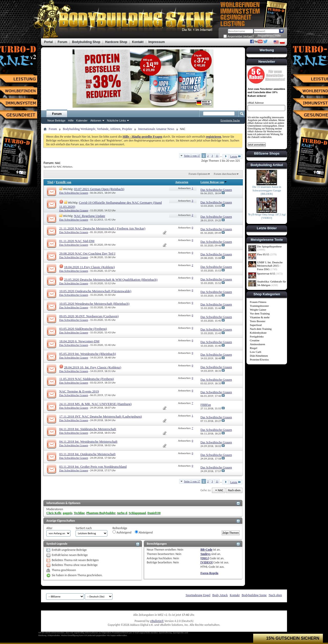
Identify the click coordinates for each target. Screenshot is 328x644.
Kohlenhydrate (258, 333)
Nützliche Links (116, 121)
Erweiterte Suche (230, 120)
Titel (50, 182)
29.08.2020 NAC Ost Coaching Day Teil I (87, 253)
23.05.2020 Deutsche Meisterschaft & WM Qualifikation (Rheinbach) (111, 280)
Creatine (255, 340)
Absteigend (144, 532)
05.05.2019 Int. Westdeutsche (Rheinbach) (88, 354)
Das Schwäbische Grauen (74, 193)
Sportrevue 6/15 (266, 274)
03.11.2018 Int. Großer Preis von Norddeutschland (93, 467)
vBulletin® (157, 621)
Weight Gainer (258, 310)
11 (217, 156)
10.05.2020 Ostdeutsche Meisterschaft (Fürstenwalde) (95, 291)
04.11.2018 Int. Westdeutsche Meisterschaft (88, 441)
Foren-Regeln (209, 573)
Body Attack (220, 595)
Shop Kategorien (267, 294)
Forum (57, 114)
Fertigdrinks (257, 336)
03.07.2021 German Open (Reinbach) (99, 189)
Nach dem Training (261, 329)
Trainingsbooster (259, 306)
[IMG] (205, 558)
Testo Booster (258, 321)
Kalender (82, 121)
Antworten (182, 182)
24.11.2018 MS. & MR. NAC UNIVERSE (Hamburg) (95, 404)
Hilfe (278, 36)
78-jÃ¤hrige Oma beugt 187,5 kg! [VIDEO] (267, 216)
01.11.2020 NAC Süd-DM (77, 241)
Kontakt (235, 595)
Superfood (256, 325)
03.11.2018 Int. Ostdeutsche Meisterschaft (87, 454)
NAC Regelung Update (90, 216)
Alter (49, 528)
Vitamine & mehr (260, 317)
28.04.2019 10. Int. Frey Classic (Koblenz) (93, 367)
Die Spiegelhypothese (269, 246)
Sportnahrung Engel (198, 595)
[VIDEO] (206, 562)
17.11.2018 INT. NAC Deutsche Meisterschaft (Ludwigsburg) (101, 416)
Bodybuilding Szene (254, 595)
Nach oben (234, 490)
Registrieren (265, 36)
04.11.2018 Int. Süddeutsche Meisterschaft (88, 429)
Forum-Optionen (198, 174)
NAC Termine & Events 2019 (79, 391)
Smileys (205, 554)
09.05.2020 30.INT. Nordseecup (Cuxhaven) (89, 316)
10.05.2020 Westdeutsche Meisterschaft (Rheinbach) (94, 304)
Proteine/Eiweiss (259, 359)
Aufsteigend (122, 532)
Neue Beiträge (56, 121)
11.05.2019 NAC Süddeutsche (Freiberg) (86, 379)
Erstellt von (64, 182)
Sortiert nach (84, 528)
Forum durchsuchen (225, 174)
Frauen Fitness (258, 302)
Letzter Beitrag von (214, 182)
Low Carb (255, 352)
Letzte (236, 156)
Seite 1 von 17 (192, 156)
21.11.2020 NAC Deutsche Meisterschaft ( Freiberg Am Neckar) (102, 228)
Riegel (254, 348)
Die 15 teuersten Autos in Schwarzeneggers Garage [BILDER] (267, 190)
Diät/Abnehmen (259, 356)
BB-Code (206, 550)
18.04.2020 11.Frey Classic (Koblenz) (89, 267)
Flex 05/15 (263, 254)
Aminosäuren (257, 344)
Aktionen (96, 121)
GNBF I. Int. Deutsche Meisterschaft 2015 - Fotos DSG (270, 266)
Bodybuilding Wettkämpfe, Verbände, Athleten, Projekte (98, 129)
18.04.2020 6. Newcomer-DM (79, 341)
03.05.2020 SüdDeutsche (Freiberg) (83, 329)
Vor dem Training (260, 313)
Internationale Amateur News (156, 129)
